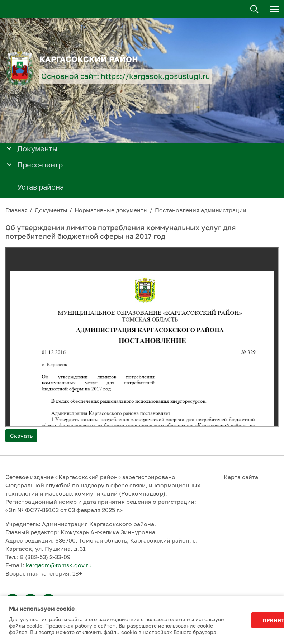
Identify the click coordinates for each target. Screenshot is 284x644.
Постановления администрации (201, 210)
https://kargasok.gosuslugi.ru (155, 76)
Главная (16, 210)
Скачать (21, 436)
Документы (51, 210)
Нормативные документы (111, 210)
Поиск (255, 9)
